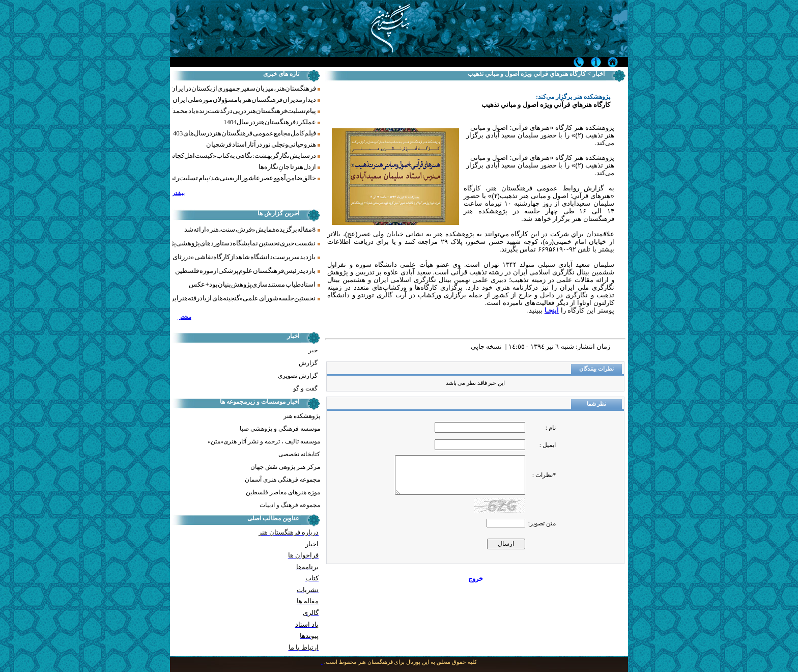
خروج (476, 579)
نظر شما (597, 404)
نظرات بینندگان (596, 369)
